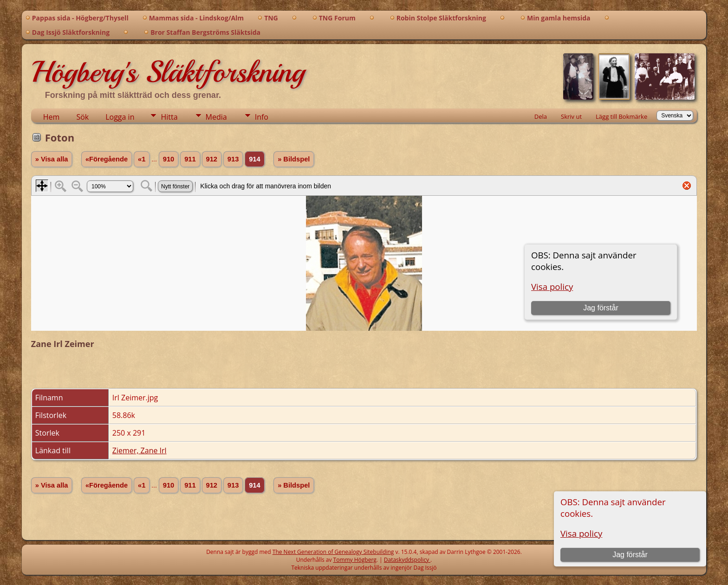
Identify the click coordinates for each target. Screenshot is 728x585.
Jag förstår (630, 555)
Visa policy (581, 533)
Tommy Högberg (355, 560)
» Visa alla (52, 159)
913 (233, 159)
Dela (541, 116)
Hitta (169, 117)
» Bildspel (294, 159)
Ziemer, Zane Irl (140, 450)
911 (190, 159)
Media (216, 117)
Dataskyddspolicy (407, 560)
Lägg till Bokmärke (621, 116)
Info (262, 117)
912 (212, 159)
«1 (142, 159)
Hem (52, 117)
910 (169, 159)
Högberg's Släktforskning (168, 72)
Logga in (120, 117)
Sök (82, 117)
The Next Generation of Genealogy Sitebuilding (333, 552)
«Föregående (107, 159)
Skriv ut (571, 116)
